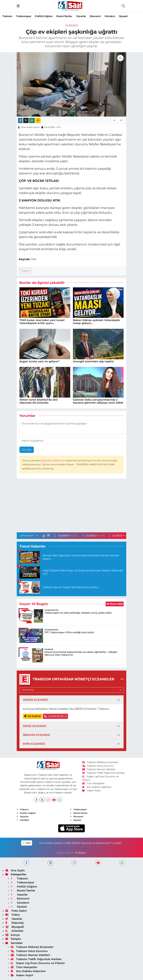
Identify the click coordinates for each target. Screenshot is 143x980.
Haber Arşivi (92, 791)
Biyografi (15, 927)
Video (13, 915)
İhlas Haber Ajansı (30, 127)
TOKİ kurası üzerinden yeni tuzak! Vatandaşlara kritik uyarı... (42, 322)
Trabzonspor (24, 16)
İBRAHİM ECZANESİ (36, 735)
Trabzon (7, 16)
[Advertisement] (71, 506)
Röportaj (14, 923)
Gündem (110, 16)
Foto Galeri (16, 911)
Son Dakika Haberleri (97, 787)
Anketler (15, 931)
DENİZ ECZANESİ (35, 726)
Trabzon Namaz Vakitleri (99, 769)
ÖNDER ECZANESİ (35, 700)
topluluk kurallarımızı (53, 461)
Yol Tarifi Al (33, 716)
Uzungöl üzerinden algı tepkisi (93, 361)
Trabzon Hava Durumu (98, 766)
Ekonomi (95, 16)
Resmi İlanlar (64, 16)
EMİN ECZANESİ (34, 744)
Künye (13, 935)
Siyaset (123, 16)
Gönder (27, 450)
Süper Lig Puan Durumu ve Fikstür (38, 963)
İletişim (13, 939)
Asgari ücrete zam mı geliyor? (39, 361)
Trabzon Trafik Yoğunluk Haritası (103, 773)
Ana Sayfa (15, 870)
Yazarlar (81, 16)
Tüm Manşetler (93, 783)
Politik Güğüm (44, 16)
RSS (27, 843)
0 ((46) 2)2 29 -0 (55, 716)
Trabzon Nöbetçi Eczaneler (100, 762)
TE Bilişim (81, 853)
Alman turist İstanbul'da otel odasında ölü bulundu (39, 401)
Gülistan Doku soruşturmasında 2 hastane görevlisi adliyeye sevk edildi (98, 401)
